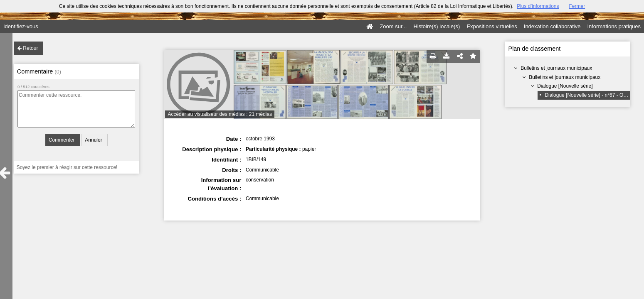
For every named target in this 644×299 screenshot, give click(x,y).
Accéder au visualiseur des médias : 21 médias (220, 114)
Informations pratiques (614, 26)
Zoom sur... (393, 26)
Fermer (577, 6)
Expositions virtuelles (492, 26)
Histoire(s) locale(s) (437, 26)
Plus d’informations (538, 6)
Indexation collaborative (552, 26)
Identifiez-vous (21, 26)
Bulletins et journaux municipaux (556, 68)
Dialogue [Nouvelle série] (565, 86)
